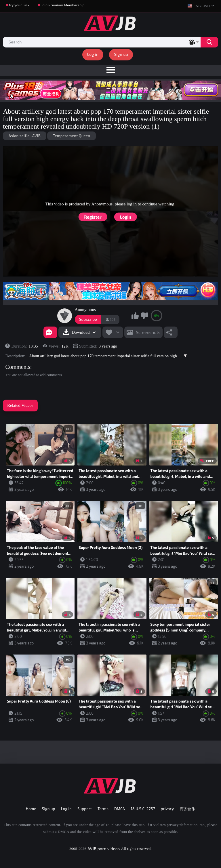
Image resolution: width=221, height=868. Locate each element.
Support (85, 809)
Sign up (121, 54)
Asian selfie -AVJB (25, 136)
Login (126, 217)
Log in (93, 54)
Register (93, 217)
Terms (103, 809)
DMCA (120, 809)
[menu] (110, 70)
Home (31, 809)
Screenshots (148, 332)
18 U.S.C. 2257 (143, 809)
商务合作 (188, 809)
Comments (18, 367)
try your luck (19, 5)
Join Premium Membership (63, 5)
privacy (167, 809)
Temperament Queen (72, 136)
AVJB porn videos (104, 849)
